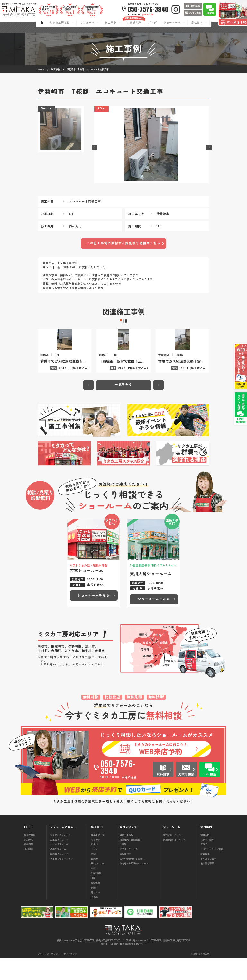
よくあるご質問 (208, 880)
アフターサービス (129, 871)
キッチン (96, 861)
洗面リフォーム (58, 871)
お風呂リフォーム (59, 861)
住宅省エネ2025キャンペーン (134, 885)
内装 (93, 909)
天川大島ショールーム (174, 861)
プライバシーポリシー (49, 975)
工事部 (123, 866)
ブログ (204, 866)
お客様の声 (125, 876)
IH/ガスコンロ (98, 885)
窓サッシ (96, 914)
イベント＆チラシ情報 (212, 871)
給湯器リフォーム (59, 876)
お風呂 (94, 866)
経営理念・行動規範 (130, 861)
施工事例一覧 (98, 856)
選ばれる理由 (126, 856)
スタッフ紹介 (207, 861)
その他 (94, 919)
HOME (28, 848)
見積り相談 (30, 856)
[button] (94, 147)
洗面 (93, 876)
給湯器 (94, 880)
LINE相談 (28, 871)
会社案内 (205, 856)
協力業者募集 (207, 885)
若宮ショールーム (172, 856)
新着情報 (205, 876)
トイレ (94, 871)
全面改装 (96, 904)
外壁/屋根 (96, 895)
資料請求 (29, 866)
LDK (93, 899)
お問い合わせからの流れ (132, 880)
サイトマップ (70, 975)
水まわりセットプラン (61, 880)
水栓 (93, 890)
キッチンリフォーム (60, 856)
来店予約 (29, 861)
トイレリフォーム (59, 866)
